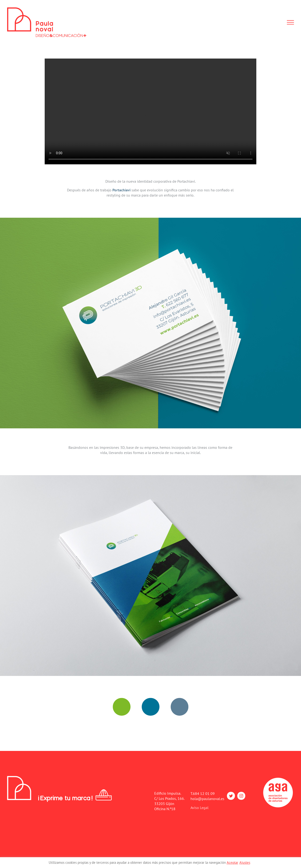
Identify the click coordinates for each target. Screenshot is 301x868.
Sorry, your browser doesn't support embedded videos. (150, 111)
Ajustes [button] (245, 862)
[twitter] (231, 796)
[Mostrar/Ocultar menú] (290, 22)
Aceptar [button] (232, 862)
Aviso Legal (200, 808)
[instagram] (241, 796)
